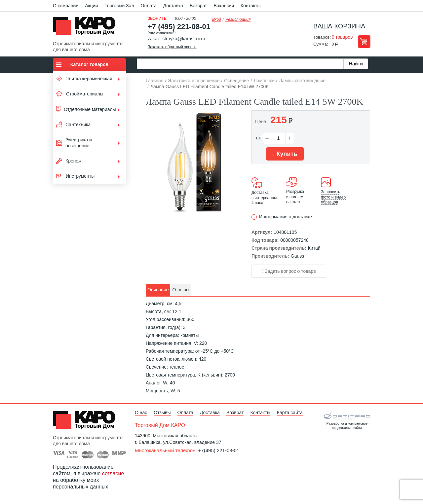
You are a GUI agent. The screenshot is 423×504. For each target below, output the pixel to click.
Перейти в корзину (364, 41)
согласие (113, 473)
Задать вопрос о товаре (289, 271)
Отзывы (162, 413)
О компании (66, 6)
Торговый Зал (119, 6)
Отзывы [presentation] (181, 290)
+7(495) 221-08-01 (219, 450)
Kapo (87, 28)
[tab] (158, 290)
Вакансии (224, 6)
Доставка (173, 6)
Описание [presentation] (158, 290)
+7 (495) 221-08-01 (179, 27)
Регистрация (238, 19)
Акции (91, 6)
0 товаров (342, 37)
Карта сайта (290, 413)
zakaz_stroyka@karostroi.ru (176, 39)
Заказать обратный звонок (172, 47)
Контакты (250, 6)
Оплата (149, 6)
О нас (141, 413)
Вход (217, 19)
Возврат (198, 6)
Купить (285, 154)
